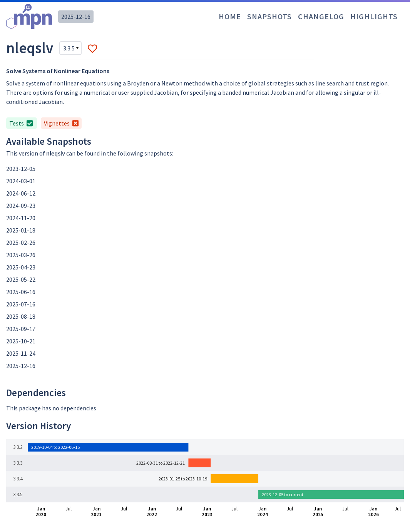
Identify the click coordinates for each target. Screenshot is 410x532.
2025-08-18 (21, 316)
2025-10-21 (21, 341)
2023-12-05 (21, 169)
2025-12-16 (76, 17)
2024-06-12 (21, 193)
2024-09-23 (21, 206)
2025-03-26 (21, 255)
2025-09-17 (21, 329)
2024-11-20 (21, 218)
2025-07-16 (21, 304)
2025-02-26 (21, 243)
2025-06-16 (21, 292)
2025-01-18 (21, 230)
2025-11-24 (21, 353)
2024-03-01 (21, 181)
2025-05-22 (21, 279)
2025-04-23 (21, 267)
